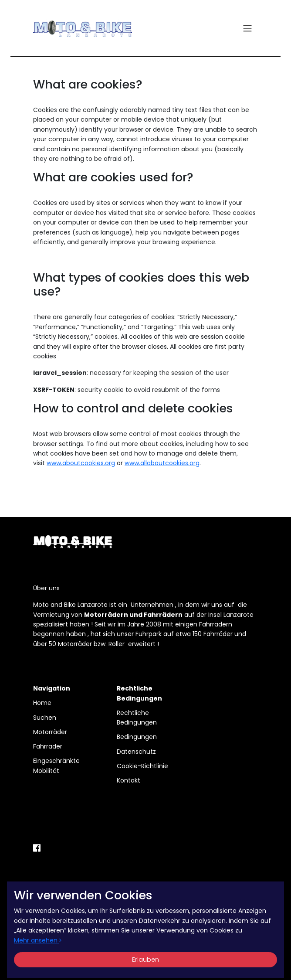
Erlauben (145, 960)
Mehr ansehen (38, 940)
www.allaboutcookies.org (162, 463)
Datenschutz (136, 752)
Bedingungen (137, 737)
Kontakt (129, 780)
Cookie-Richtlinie (142, 766)
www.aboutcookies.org (81, 463)
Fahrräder (48, 746)
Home (42, 703)
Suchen (45, 718)
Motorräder (50, 732)
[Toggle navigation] (247, 29)
